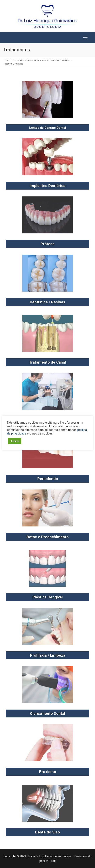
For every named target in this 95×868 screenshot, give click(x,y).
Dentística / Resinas (47, 302)
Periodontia (48, 479)
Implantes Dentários (47, 186)
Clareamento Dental (48, 713)
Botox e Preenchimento (48, 537)
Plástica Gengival (48, 597)
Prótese (48, 244)
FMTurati (50, 861)
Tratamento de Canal (47, 362)
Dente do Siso (47, 832)
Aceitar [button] (15, 441)
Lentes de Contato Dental (48, 128)
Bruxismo (48, 772)
